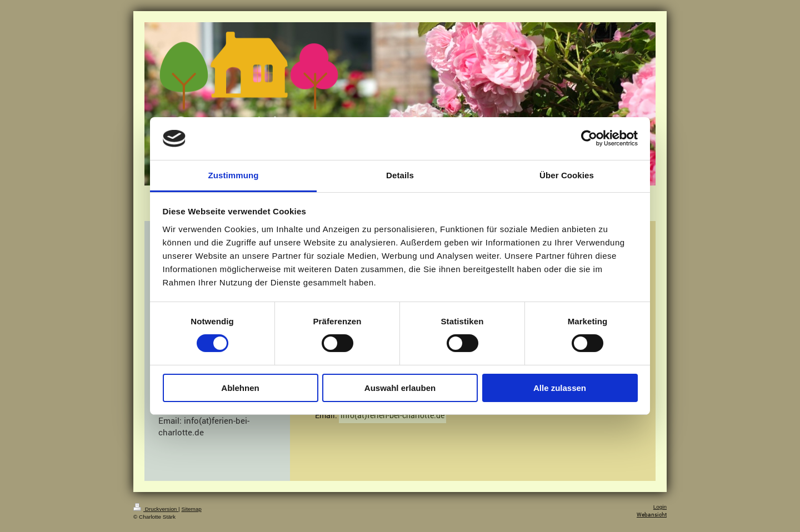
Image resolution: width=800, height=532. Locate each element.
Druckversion (156, 509)
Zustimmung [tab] (234, 175)
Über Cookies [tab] (567, 175)
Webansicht (652, 515)
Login (660, 507)
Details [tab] (400, 175)
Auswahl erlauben (400, 388)
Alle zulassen (560, 388)
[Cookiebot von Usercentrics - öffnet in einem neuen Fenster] (589, 138)
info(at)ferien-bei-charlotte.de (392, 415)
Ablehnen (240, 388)
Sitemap (191, 509)
